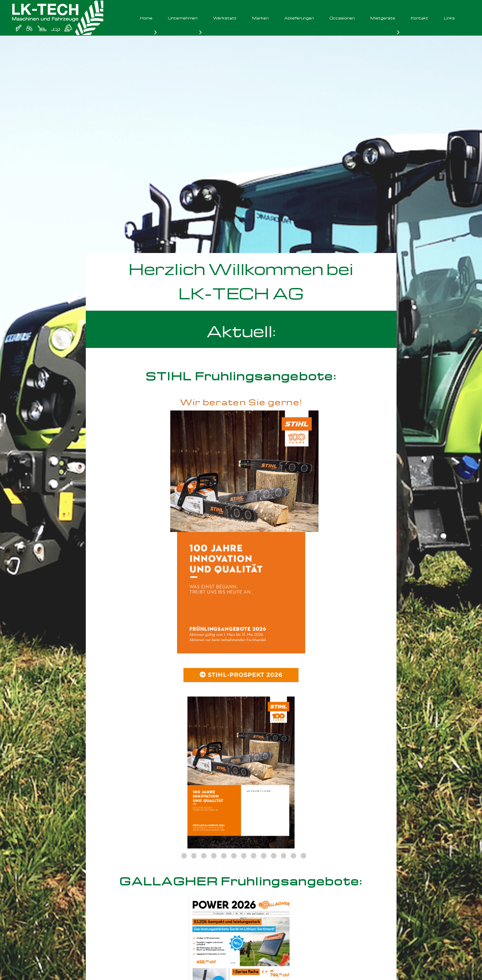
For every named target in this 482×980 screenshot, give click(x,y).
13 (293, 734)
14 (303, 734)
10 (264, 734)
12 (284, 734)
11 (274, 734)
